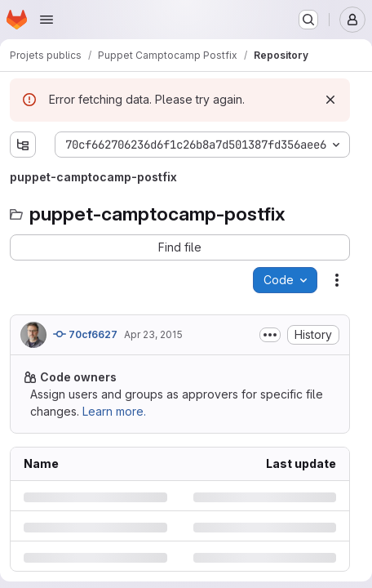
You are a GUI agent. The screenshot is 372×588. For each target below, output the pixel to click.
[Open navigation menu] (46, 20)
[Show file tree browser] (23, 145)
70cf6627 (85, 334)
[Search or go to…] (308, 20)
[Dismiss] (330, 100)
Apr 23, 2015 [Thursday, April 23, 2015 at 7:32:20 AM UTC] (153, 334)
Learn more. (114, 411)
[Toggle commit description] (270, 335)
